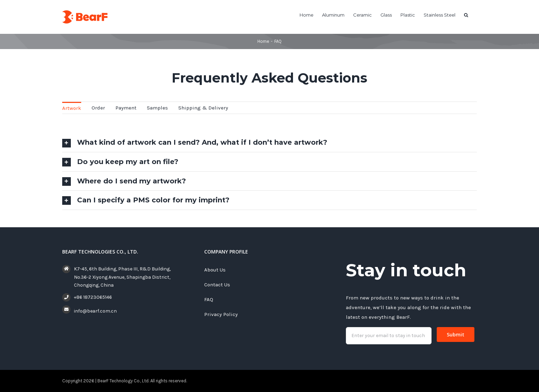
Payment (126, 108)
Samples (157, 108)
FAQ (209, 299)
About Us (215, 270)
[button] (466, 15)
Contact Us (217, 285)
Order (98, 108)
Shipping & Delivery (203, 108)
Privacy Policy (221, 314)
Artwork (72, 108)
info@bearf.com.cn (95, 311)
